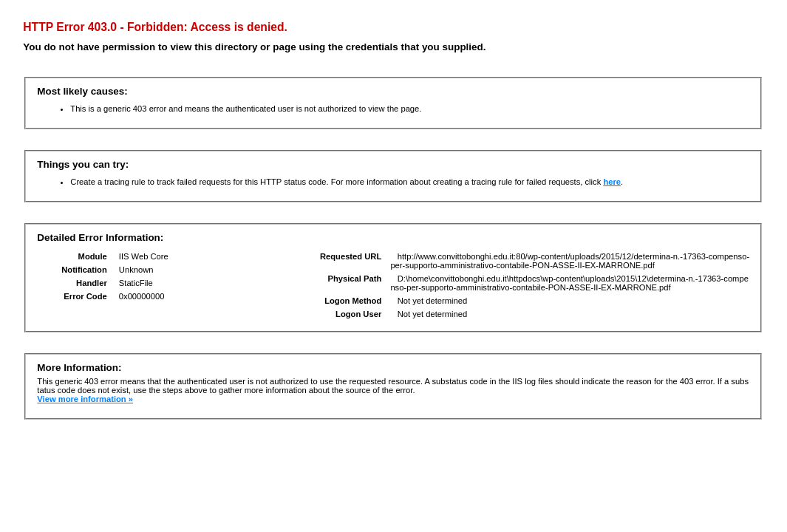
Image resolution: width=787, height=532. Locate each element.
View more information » (85, 399)
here (612, 182)
